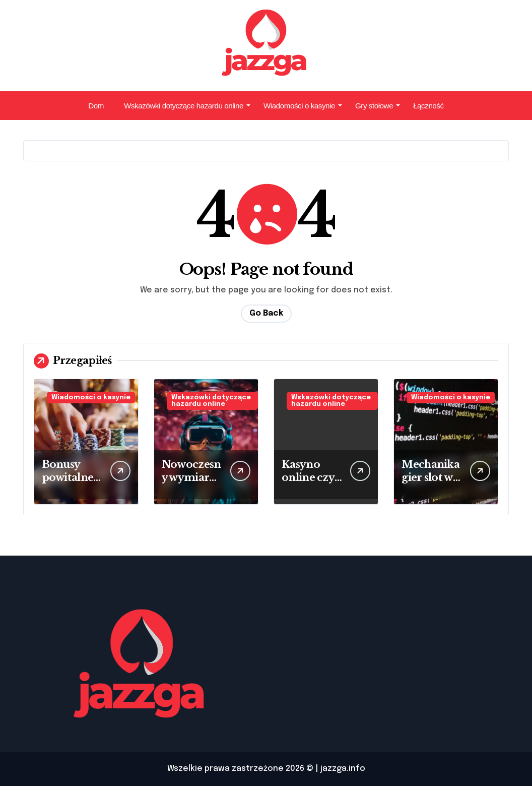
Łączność (428, 106)
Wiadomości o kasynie (303, 106)
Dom (96, 106)
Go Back (266, 313)
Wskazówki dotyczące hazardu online (187, 106)
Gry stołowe (378, 106)
